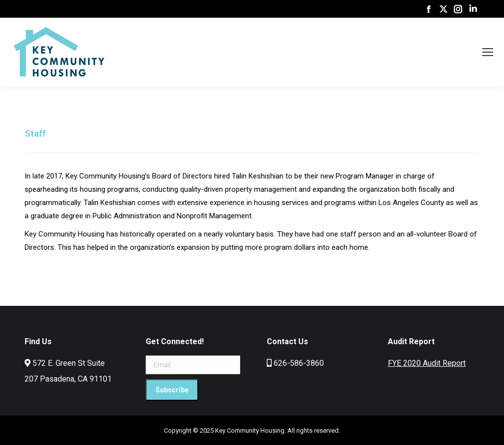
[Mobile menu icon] (488, 52)
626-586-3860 (299, 363)
